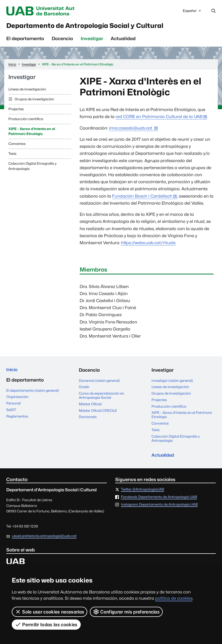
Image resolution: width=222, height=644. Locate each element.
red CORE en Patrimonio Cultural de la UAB (159, 119)
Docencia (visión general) (99, 382)
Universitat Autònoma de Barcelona (50, 11)
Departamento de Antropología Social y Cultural (98, 27)
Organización (17, 399)
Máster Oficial (90, 406)
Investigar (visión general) (172, 382)
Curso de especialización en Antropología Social (101, 397)
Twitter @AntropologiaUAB (142, 492)
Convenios (17, 146)
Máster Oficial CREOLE (98, 412)
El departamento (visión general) (33, 393)
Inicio (12, 372)
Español (192, 12)
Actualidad (123, 41)
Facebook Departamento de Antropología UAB (159, 500)
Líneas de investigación (27, 91)
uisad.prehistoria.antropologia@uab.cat (44, 538)
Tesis (12, 156)
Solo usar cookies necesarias (49, 612)
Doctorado (88, 419)
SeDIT (11, 412)
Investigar (92, 41)
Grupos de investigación (34, 101)
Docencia (62, 41)
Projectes (16, 111)
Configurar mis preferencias (126, 612)
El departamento (25, 41)
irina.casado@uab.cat (131, 130)
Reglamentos (17, 419)
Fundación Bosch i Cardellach (142, 198)
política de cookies (174, 598)
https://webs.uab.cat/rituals (148, 245)
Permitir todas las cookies (46, 624)
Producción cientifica (26, 121)
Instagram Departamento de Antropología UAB (159, 507)
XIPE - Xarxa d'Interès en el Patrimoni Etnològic (32, 133)
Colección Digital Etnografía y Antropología (33, 168)
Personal (13, 406)
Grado (84, 389)
